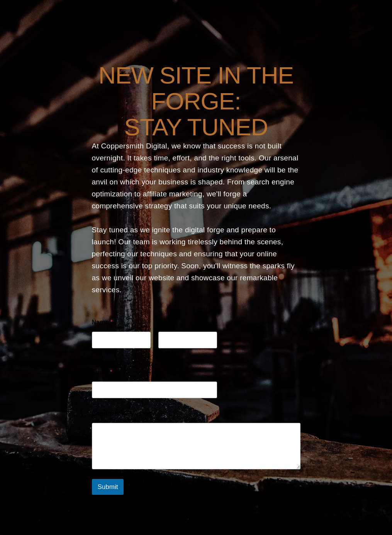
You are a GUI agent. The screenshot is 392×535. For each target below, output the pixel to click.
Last (163, 353)
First (97, 353)
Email (102, 372)
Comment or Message (124, 413)
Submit (108, 487)
